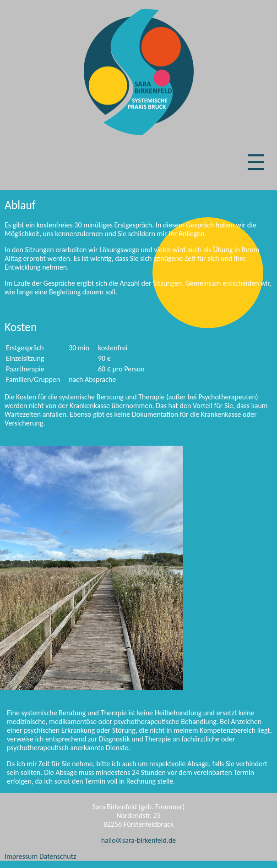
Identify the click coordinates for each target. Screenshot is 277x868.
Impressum (21, 856)
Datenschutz (58, 856)
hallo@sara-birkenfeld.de (139, 840)
